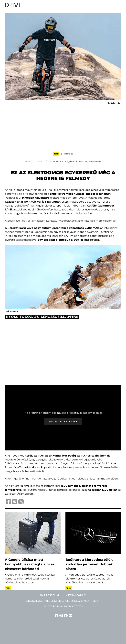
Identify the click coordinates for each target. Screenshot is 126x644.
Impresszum (50, 595)
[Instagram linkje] (61, 615)
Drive (28, 161)
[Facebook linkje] (56, 615)
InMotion (14, 311)
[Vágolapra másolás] (21, 502)
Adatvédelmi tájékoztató (63, 606)
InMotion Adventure (36, 198)
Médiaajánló (76, 595)
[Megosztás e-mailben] (14, 501)
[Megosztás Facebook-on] (8, 501)
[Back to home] (13, 5)
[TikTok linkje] (65, 615)
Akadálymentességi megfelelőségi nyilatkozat (63, 601)
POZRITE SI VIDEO (63, 422)
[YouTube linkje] (70, 615)
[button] (119, 5)
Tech (56, 154)
